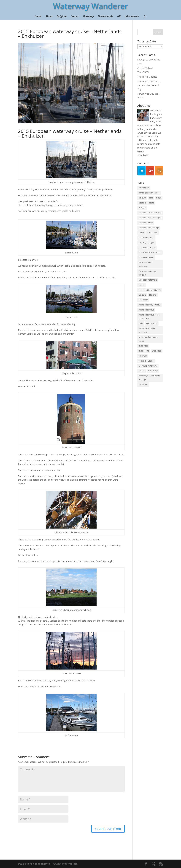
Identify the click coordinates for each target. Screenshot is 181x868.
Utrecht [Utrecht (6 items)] (142, 371)
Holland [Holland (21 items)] (153, 295)
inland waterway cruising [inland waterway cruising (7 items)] (150, 305)
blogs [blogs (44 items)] (159, 198)
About (49, 16)
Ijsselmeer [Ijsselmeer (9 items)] (143, 300)
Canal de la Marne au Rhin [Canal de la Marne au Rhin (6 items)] (150, 213)
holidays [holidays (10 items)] (142, 295)
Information (132, 16)
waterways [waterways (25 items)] (153, 371)
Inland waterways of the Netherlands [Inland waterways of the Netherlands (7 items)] (149, 317)
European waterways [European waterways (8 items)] (148, 280)
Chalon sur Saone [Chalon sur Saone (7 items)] (146, 238)
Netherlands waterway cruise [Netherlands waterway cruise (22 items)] (149, 339)
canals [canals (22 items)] (141, 233)
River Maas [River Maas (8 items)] (143, 346)
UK (119, 16)
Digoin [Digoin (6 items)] (152, 243)
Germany (88, 16)
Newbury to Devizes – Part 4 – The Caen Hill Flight (149, 85)
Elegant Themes (41, 864)
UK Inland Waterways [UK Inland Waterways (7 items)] (148, 366)
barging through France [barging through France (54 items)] (149, 193)
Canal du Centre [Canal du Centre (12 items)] (146, 223)
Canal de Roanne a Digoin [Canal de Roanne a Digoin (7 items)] (150, 218)
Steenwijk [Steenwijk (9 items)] (143, 356)
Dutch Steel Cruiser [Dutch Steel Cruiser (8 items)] (147, 248)
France (75, 16)
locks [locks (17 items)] (141, 323)
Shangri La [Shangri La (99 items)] (157, 351)
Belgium (62, 16)
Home (38, 16)
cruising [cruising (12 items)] (142, 243)
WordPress (71, 864)
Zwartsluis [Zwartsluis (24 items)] (143, 384)
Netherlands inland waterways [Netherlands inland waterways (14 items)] (147, 330)
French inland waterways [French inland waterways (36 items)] (150, 290)
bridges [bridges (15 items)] (142, 208)
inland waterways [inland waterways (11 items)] (146, 310)
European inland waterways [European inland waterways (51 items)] (146, 264)
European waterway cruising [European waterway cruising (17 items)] (147, 273)
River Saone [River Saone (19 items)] (144, 351)
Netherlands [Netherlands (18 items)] (152, 323)
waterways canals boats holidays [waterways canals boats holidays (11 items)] (149, 378)
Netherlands (106, 16)
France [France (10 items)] (142, 285)
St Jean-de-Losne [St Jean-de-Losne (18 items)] (146, 361)
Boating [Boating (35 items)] (142, 203)
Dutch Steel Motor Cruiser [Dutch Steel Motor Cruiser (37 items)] (150, 252)
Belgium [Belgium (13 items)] (142, 198)
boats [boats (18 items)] (151, 203)
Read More (143, 155)
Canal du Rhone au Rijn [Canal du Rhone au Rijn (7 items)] (149, 228)
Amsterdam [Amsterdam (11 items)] (144, 188)
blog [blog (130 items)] (151, 198)
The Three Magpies (147, 77)
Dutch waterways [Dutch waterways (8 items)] (146, 257)
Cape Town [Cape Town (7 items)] (152, 233)
